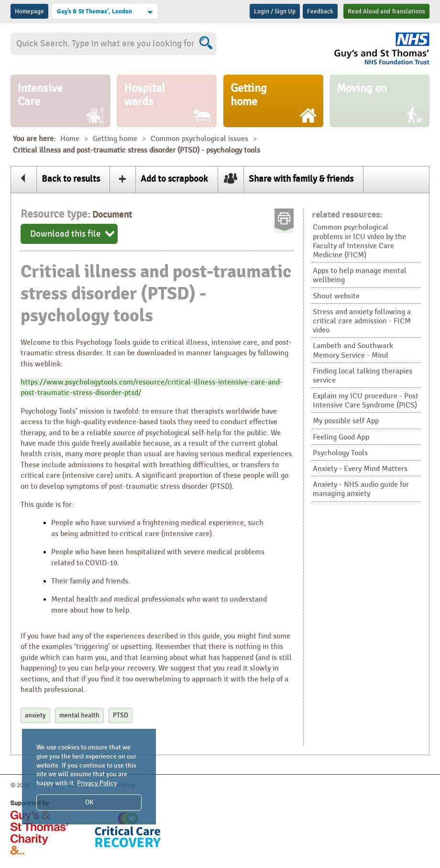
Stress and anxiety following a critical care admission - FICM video (362, 321)
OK (89, 802)
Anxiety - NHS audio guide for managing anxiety (361, 489)
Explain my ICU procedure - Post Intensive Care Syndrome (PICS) (366, 401)
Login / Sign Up (275, 11)
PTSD (121, 715)
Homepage (29, 11)
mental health (79, 715)
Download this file (66, 234)
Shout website (336, 296)
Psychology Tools (340, 453)
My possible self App (346, 421)
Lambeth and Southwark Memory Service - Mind (353, 351)
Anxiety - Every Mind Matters (360, 469)
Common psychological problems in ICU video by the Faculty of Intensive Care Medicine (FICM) (359, 241)
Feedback (320, 11)
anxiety (35, 715)
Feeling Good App (341, 437)
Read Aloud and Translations (386, 11)
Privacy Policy (97, 783)
